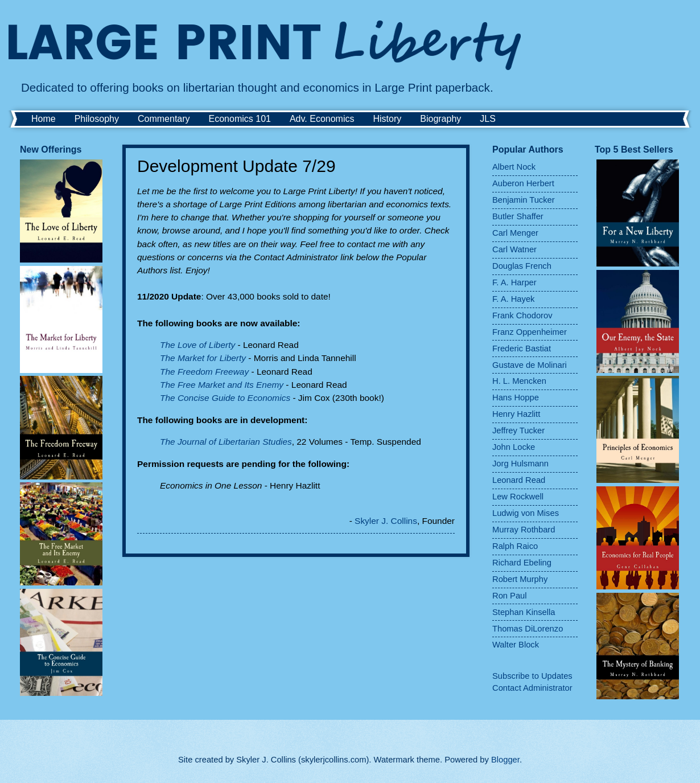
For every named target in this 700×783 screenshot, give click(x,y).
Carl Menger (515, 233)
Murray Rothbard (524, 530)
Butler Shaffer (518, 216)
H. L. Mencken (519, 381)
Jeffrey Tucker (518, 431)
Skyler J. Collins (386, 521)
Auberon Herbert (523, 183)
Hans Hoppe (516, 397)
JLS (488, 119)
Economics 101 (240, 119)
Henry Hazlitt (516, 414)
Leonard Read (519, 480)
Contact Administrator (532, 688)
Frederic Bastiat (522, 349)
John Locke (514, 447)
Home (44, 119)
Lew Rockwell (518, 497)
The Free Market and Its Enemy (222, 385)
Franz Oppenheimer (530, 332)
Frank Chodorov (522, 315)
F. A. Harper (514, 282)
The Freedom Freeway (204, 372)
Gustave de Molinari (530, 365)
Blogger (505, 760)
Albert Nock (514, 167)
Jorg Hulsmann (520, 464)
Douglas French (522, 266)
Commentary (164, 119)
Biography (440, 119)
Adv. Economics (322, 119)
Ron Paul (510, 596)
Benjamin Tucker (524, 200)
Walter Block (516, 645)
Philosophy (97, 119)
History (387, 119)
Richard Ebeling (522, 563)
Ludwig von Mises (526, 513)
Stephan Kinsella (524, 612)
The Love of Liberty (197, 345)
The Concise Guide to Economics (225, 398)
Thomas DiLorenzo (528, 629)
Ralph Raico (515, 546)
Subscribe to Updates (532, 676)
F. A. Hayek (513, 299)
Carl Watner (514, 249)
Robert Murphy (520, 579)
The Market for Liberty (203, 358)
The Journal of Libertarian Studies (226, 442)
